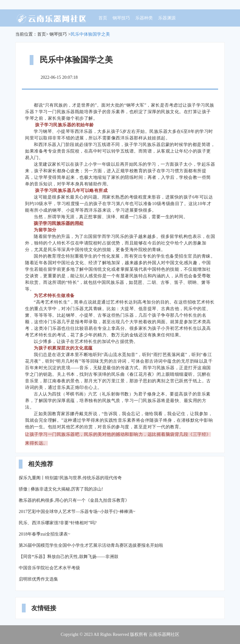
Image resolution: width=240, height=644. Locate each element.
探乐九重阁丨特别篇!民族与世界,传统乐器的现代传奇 (70, 478)
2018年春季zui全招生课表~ (45, 534)
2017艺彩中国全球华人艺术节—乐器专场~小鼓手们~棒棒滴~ (77, 512)
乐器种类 (144, 18)
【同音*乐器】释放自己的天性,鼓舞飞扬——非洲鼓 (69, 557)
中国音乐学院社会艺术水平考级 (49, 568)
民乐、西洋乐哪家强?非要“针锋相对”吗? (58, 523)
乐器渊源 (167, 18)
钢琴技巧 (121, 18)
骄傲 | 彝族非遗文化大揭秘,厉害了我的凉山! (61, 489)
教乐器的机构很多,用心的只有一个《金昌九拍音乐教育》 (74, 500)
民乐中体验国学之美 (90, 34)
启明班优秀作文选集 (38, 579)
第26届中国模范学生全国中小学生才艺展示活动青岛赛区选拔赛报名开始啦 (91, 545)
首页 (103, 18)
